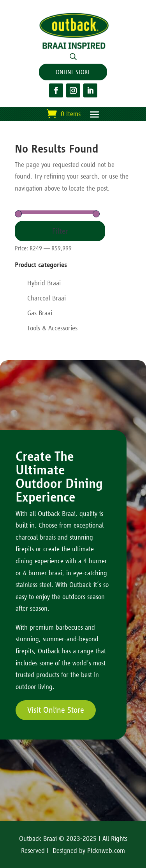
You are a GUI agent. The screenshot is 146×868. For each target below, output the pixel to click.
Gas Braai (40, 313)
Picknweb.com (106, 851)
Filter (60, 231)
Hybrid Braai (44, 283)
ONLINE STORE (73, 72)
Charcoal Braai (47, 298)
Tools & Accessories (52, 328)
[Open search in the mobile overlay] (73, 56)
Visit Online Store (56, 710)
